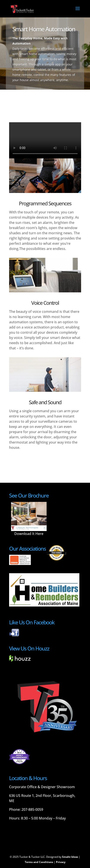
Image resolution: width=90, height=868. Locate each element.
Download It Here (29, 534)
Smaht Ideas (70, 857)
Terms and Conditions (39, 862)
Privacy (61, 862)
